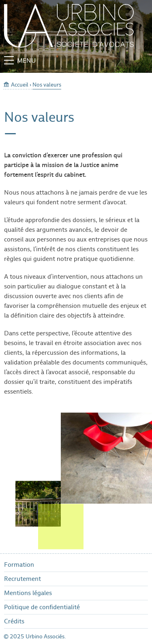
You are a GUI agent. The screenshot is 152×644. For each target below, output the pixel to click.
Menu (20, 60)
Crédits (14, 621)
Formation (19, 565)
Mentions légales (28, 593)
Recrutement (22, 579)
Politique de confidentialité (42, 607)
